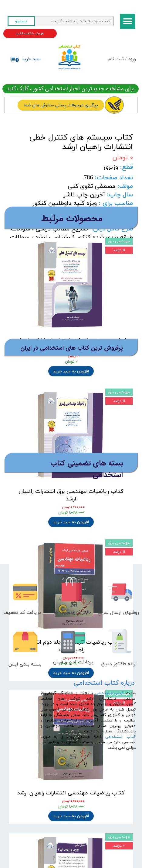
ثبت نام (116, 59)
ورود (132, 59)
